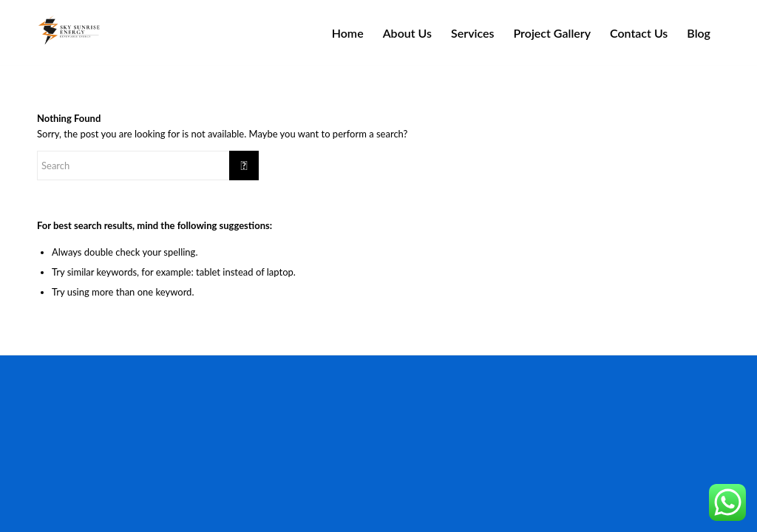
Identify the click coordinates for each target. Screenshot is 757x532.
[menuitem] (348, 33)
